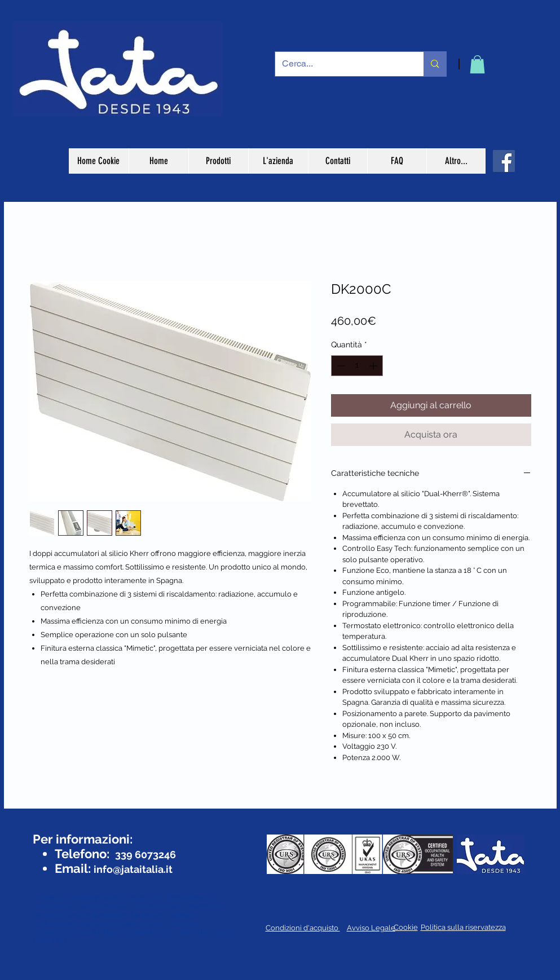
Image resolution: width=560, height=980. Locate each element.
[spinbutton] (357, 366)
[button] (477, 64)
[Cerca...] (341, 64)
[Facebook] (504, 161)
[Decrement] (340, 366)
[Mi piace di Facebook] (65, 818)
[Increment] (374, 366)
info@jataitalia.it (133, 869)
